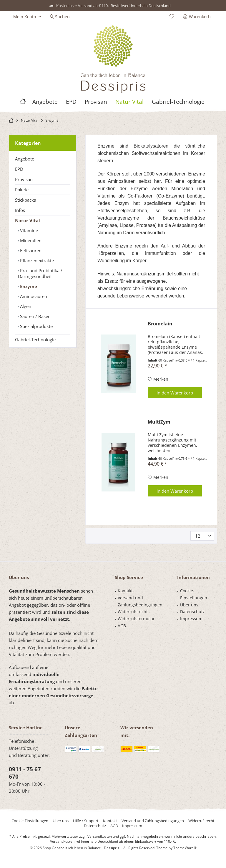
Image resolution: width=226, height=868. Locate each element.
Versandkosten (100, 836)
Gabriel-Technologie (35, 339)
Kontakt (125, 591)
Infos (20, 210)
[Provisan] (96, 102)
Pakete (22, 190)
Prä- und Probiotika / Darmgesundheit (40, 273)
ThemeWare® (185, 848)
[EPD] (71, 102)
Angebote (25, 159)
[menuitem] (198, 17)
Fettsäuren (30, 250)
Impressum (191, 619)
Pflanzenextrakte (36, 260)
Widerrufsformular (136, 619)
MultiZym (159, 422)
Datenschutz (192, 612)
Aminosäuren (33, 296)
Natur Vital (28, 220)
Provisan (24, 179)
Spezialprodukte (36, 326)
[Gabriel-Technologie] (178, 102)
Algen (25, 306)
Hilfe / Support (86, 821)
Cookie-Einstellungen (194, 594)
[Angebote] (45, 102)
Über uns (189, 605)
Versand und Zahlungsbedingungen (140, 601)
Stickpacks (25, 200)
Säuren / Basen (35, 316)
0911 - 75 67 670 (25, 773)
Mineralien (30, 240)
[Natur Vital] (129, 102)
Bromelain (160, 324)
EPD (19, 169)
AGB (122, 626)
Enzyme (28, 286)
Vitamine (28, 230)
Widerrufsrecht (133, 612)
